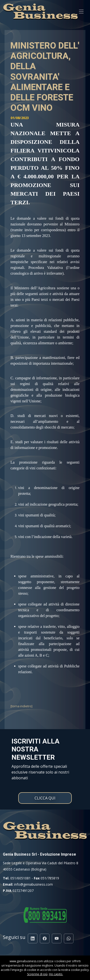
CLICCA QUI (45, 798)
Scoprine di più (37, 974)
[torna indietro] (21, 706)
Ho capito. (56, 974)
